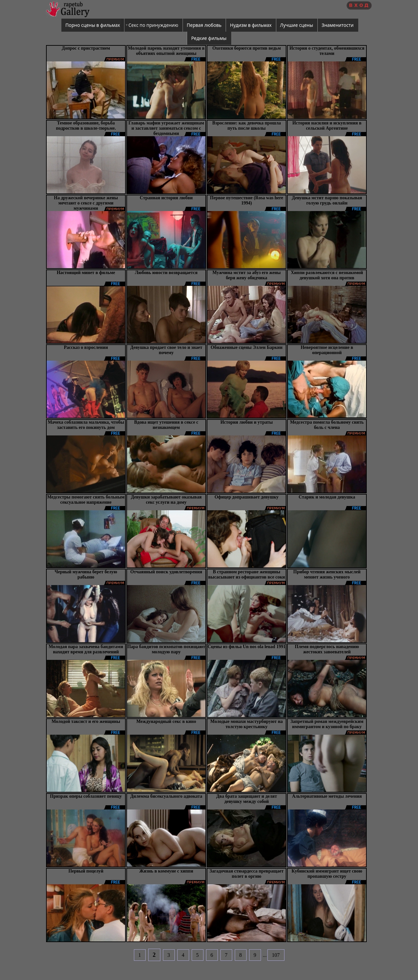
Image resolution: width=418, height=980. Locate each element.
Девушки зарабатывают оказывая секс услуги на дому (166, 500)
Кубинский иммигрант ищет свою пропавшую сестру (327, 874)
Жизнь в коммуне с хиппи (166, 871)
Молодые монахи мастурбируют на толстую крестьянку (247, 724)
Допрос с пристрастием (86, 48)
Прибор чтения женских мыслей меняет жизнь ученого (327, 574)
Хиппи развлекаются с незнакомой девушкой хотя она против (327, 275)
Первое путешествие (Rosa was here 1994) (247, 200)
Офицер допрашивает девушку (247, 497)
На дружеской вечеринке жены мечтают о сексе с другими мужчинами (86, 203)
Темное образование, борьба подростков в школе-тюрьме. (86, 126)
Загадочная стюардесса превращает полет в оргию (247, 874)
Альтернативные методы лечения (327, 796)
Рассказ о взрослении (86, 347)
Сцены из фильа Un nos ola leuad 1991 (247, 647)
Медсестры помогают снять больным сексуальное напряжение (86, 500)
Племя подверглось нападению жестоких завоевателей (327, 649)
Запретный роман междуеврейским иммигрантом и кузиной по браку (327, 724)
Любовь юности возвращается (166, 273)
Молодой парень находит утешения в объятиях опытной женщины (166, 51)
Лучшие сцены (297, 25)
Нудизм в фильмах (251, 25)
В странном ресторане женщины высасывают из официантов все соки (246, 574)
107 (276, 955)
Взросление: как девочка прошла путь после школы (247, 126)
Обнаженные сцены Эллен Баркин (247, 347)
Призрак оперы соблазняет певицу (86, 796)
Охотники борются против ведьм (247, 48)
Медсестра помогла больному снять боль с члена (327, 425)
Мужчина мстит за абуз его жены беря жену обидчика (247, 275)
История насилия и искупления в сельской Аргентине (327, 126)
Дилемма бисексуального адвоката (166, 796)
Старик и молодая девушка (327, 497)
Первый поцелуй (86, 871)
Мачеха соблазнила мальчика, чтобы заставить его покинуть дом (86, 425)
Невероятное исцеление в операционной (327, 350)
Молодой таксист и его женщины (86, 721)
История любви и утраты (247, 422)
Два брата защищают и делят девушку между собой (247, 799)
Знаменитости (338, 25)
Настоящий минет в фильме (86, 273)
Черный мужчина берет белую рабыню (86, 574)
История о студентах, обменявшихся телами (327, 51)
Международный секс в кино (166, 721)
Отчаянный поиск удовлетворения (166, 572)
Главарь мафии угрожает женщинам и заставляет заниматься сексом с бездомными (166, 128)
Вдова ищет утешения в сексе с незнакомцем (166, 425)
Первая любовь (204, 25)
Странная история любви (166, 198)
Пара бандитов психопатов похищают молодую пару (166, 649)
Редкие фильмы (209, 38)
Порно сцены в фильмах (93, 25)
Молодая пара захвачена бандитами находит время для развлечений (86, 649)
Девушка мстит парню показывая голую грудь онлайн (327, 200)
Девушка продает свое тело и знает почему (166, 350)
